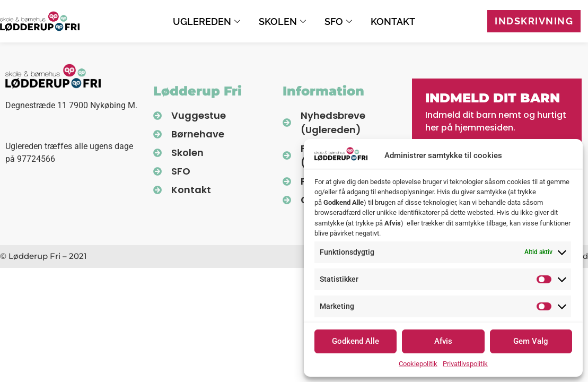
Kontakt (393, 21)
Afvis (443, 341)
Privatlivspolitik (465, 364)
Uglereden (208, 21)
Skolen (284, 21)
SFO (340, 21)
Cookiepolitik (418, 364)
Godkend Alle (356, 341)
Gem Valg (531, 341)
